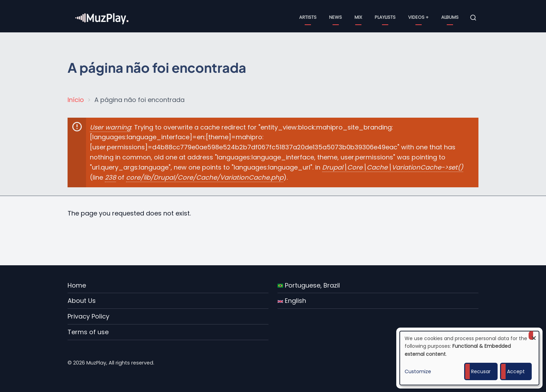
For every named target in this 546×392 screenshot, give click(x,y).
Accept (516, 371)
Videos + (418, 17)
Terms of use (88, 332)
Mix (358, 17)
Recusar (481, 371)
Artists (308, 17)
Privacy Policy (88, 316)
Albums (450, 17)
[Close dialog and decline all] (534, 335)
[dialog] (469, 358)
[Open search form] (473, 18)
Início (76, 100)
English (292, 301)
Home (77, 285)
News (336, 17)
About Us (82, 301)
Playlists (385, 17)
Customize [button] (418, 371)
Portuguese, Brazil (309, 285)
